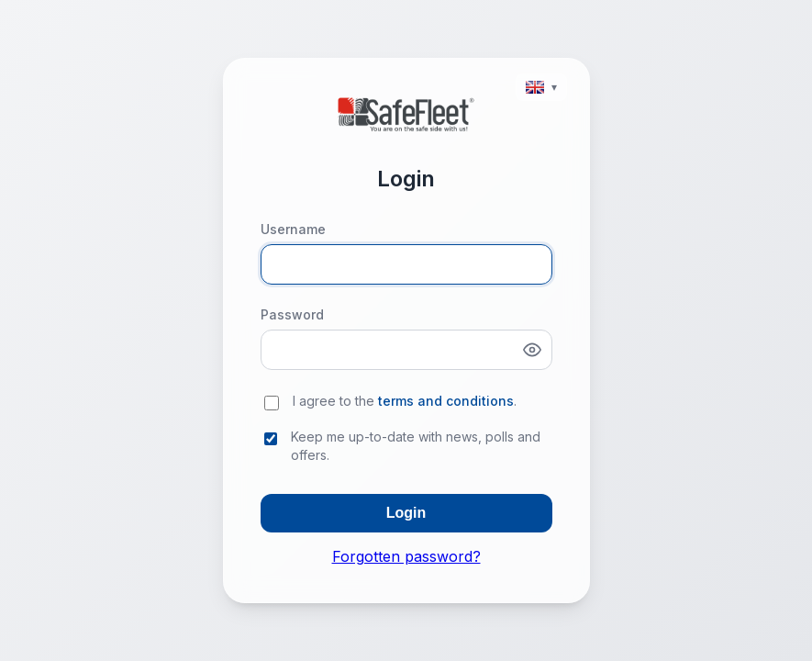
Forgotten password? (406, 556)
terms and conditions (446, 401)
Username (293, 229)
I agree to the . (405, 401)
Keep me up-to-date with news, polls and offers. (416, 446)
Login (406, 513)
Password (292, 314)
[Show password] (532, 350)
